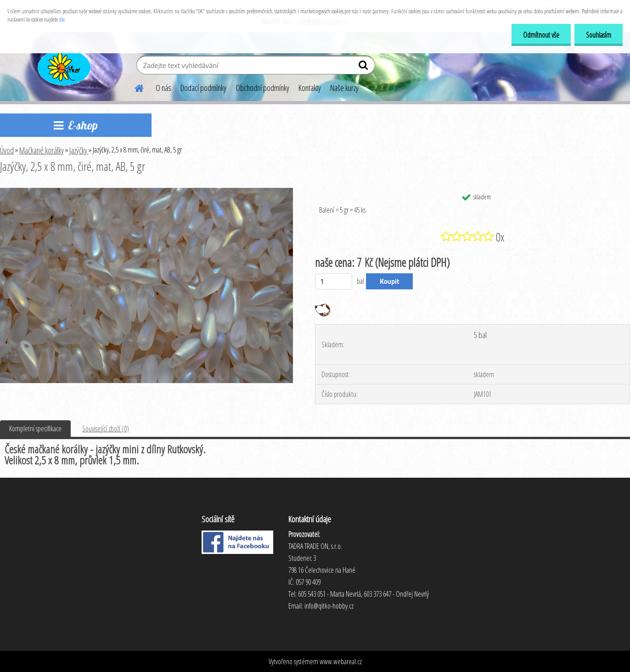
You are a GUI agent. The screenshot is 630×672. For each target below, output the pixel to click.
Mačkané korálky (42, 150)
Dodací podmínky (203, 88)
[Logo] (63, 66)
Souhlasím (599, 35)
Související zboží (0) (106, 429)
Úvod (7, 150)
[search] (364, 67)
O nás (163, 88)
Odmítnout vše (541, 35)
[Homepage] (134, 87)
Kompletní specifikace (35, 429)
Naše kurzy (344, 88)
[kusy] (334, 281)
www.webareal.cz (341, 661)
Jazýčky (79, 150)
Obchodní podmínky (262, 88)
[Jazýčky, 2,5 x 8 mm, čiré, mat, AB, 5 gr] (146, 192)
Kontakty (310, 88)
